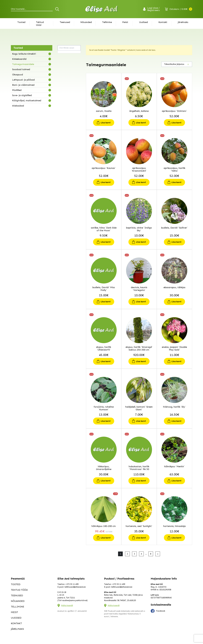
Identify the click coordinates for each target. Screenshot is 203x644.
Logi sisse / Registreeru (154, 9)
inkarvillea (63, 125)
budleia (62, 73)
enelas (62, 89)
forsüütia (63, 92)
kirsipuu (62, 144)
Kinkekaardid (19, 59)
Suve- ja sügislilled (22, 95)
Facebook (158, 611)
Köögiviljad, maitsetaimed (27, 101)
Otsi (58, 9)
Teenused (65, 22)
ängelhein (63, 57)
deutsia (62, 76)
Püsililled (17, 90)
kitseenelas (64, 147)
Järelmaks (183, 22)
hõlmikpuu (63, 109)
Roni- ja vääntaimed (23, 85)
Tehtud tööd (40, 24)
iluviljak (62, 122)
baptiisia (63, 70)
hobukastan (64, 105)
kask (61, 131)
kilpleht (62, 141)
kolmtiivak (64, 154)
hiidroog (63, 99)
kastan (62, 134)
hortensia (63, 112)
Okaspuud (18, 75)
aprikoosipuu (65, 60)
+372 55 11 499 (72, 584)
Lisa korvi (106, 123)
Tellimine (107, 22)
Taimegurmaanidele (23, 64)
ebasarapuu (64, 83)
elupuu (62, 86)
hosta (61, 115)
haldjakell (63, 96)
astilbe (62, 66)
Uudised (143, 22)
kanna (62, 128)
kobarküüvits (65, 151)
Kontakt (163, 22)
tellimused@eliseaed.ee (75, 587)
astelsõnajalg (65, 63)
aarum (62, 53)
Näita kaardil (67, 605)
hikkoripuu (64, 102)
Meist (125, 22)
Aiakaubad (18, 106)
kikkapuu (63, 138)
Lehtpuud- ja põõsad (23, 80)
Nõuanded (86, 22)
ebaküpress (64, 79)
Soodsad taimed (21, 69)
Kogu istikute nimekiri (24, 54)
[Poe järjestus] (177, 64)
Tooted (21, 22)
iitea (61, 118)
